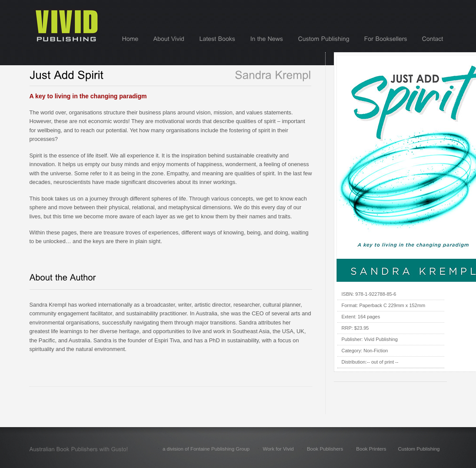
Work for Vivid (278, 449)
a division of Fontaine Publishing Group (206, 449)
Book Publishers (325, 449)
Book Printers (371, 449)
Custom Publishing (419, 449)
